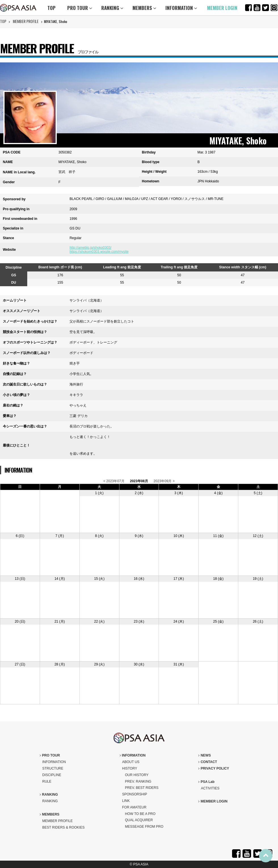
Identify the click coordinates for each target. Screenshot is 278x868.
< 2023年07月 (114, 481)
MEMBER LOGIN (222, 8)
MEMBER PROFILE (26, 21)
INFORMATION (181, 8)
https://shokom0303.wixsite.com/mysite (99, 252)
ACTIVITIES (210, 788)
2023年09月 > (164, 481)
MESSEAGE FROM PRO (144, 827)
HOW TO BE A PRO (140, 814)
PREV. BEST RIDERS (142, 788)
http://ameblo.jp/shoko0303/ (90, 248)
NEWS (205, 755)
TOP (51, 8)
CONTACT (208, 762)
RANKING (112, 8)
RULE (47, 781)
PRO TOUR (80, 8)
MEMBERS (144, 8)
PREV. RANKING (138, 781)
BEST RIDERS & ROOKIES (63, 827)
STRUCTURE (53, 768)
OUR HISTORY (137, 775)
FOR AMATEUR (134, 807)
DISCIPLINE (52, 775)
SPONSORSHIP (135, 794)
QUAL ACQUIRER (139, 820)
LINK (126, 801)
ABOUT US (131, 762)
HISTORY (130, 768)
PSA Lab (206, 782)
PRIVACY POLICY (214, 768)
